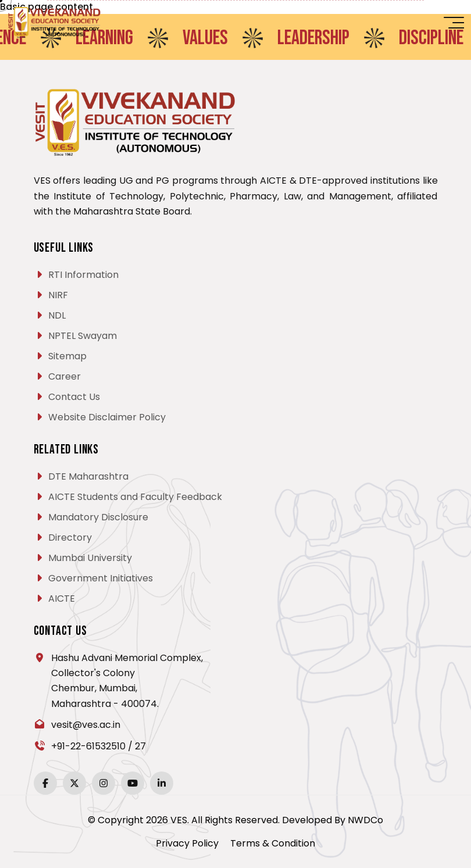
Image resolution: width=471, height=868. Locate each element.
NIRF (58, 295)
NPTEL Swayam (83, 336)
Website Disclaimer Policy (107, 417)
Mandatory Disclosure (98, 517)
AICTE (62, 599)
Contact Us (74, 397)
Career (65, 376)
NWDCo (365, 820)
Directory (70, 537)
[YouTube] (133, 783)
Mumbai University (90, 558)
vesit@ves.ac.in (86, 725)
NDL (57, 315)
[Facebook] (45, 783)
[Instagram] (104, 783)
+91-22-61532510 (88, 746)
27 (140, 746)
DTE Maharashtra (88, 476)
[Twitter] (74, 783)
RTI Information (83, 275)
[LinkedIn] (162, 783)
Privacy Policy (187, 843)
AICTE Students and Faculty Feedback (135, 497)
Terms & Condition (273, 843)
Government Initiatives (101, 578)
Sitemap (67, 356)
